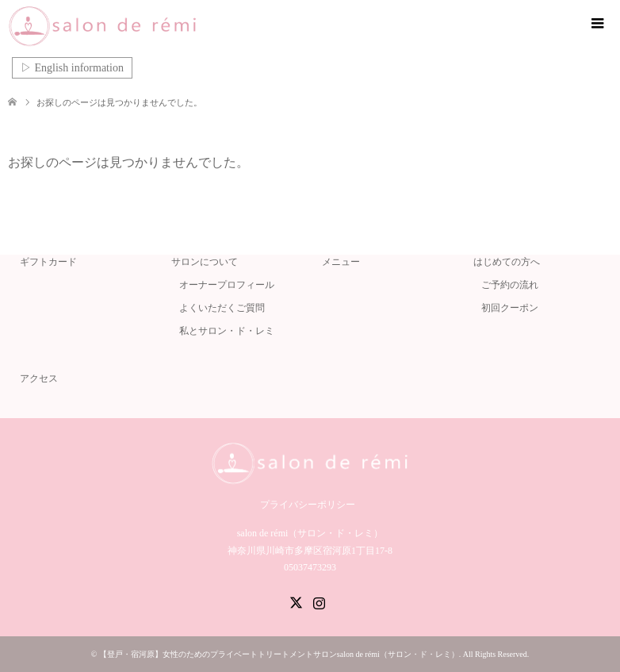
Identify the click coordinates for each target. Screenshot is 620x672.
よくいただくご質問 (222, 308)
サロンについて (205, 262)
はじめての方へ (507, 262)
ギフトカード (48, 262)
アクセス (39, 378)
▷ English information (72, 68)
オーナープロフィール (227, 285)
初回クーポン (510, 308)
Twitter (296, 601)
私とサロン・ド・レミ (227, 331)
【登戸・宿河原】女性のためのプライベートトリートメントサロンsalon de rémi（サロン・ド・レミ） (279, 654)
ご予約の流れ (510, 285)
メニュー (341, 262)
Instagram (319, 601)
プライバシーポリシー (308, 505)
